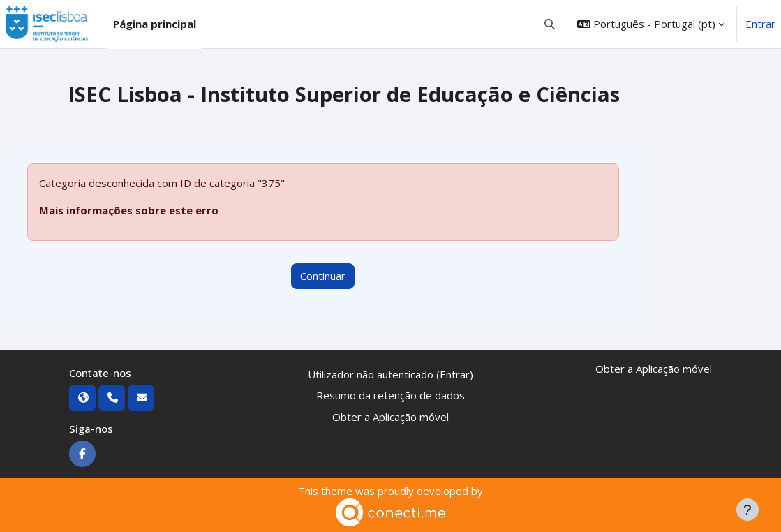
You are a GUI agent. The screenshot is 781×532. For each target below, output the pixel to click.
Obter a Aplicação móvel (390, 417)
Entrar (760, 24)
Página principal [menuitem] (155, 24)
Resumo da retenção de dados (390, 395)
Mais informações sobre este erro (129, 210)
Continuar (323, 276)
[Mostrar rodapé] (747, 510)
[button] (550, 24)
